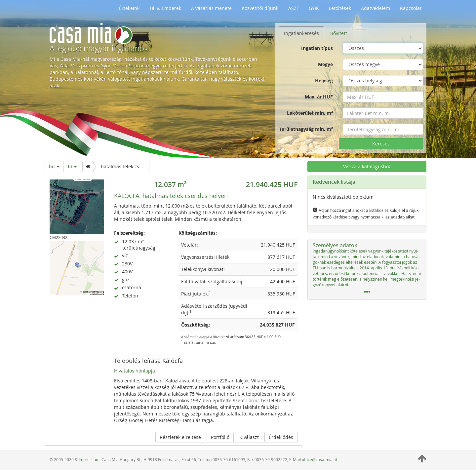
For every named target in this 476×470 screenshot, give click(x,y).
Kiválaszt (249, 437)
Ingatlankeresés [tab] (301, 33)
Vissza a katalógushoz (367, 166)
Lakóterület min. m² (310, 113)
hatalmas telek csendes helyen (171, 196)
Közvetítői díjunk (260, 8)
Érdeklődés (281, 437)
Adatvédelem (376, 8)
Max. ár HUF (319, 97)
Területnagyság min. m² (306, 129)
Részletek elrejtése (180, 437)
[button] (367, 270)
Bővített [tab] (339, 33)
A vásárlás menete (211, 8)
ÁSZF (294, 8)
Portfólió (220, 437)
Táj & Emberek (165, 8)
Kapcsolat (411, 8)
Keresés (381, 144)
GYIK (314, 8)
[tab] (367, 270)
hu (54, 166)
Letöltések (340, 8)
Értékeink (129, 8)
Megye (325, 64)
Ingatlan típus (317, 48)
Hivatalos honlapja (135, 371)
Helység (324, 80)
